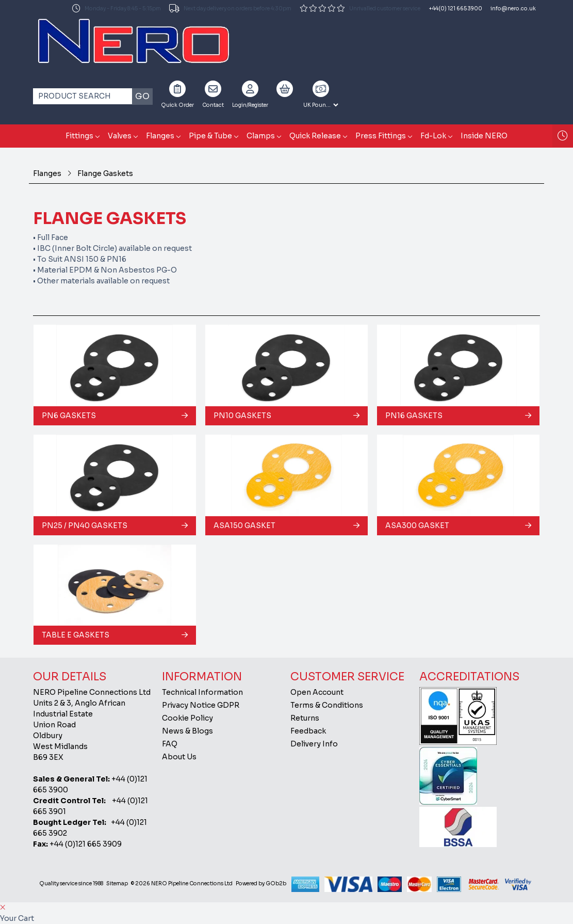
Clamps (261, 136)
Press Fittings (381, 136)
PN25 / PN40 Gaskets (85, 525)
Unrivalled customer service (360, 8)
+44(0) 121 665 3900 (455, 9)
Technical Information (202, 692)
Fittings (79, 136)
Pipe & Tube (210, 136)
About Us (179, 757)
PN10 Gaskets (242, 416)
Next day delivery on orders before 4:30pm (230, 8)
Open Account (317, 692)
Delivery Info (314, 744)
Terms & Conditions (327, 705)
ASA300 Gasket (417, 525)
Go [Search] (142, 96)
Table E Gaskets (76, 635)
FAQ (170, 744)
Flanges (160, 136)
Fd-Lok (433, 136)
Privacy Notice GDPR (201, 705)
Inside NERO (484, 136)
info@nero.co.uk (513, 9)
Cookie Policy (187, 718)
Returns (305, 718)
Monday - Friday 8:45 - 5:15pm (117, 8)
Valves (120, 136)
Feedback (308, 731)
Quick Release (315, 136)
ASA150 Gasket (244, 525)
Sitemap (117, 883)
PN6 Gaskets (69, 416)
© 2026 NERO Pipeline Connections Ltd (182, 883)
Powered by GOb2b (261, 883)
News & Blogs (187, 731)
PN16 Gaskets (414, 416)
